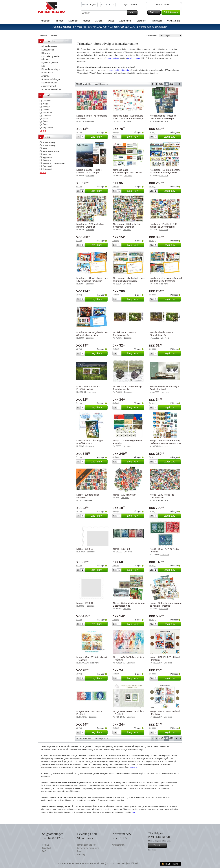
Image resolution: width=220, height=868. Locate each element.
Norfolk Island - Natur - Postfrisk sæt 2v (125, 334)
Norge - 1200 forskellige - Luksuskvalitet (163, 496)
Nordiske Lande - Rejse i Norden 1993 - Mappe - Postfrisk (89, 173)
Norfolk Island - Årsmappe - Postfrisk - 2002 (90, 442)
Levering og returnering (88, 848)
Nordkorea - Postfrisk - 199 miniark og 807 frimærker (163, 225)
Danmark (47, 101)
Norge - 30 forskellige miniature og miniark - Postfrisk (166, 604)
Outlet (111, 21)
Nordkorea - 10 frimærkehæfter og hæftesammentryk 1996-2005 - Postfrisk (166, 173)
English (93, 4)
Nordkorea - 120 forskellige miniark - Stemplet (90, 225)
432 (171, 84)
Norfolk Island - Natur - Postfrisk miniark (88, 388)
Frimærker (45, 21)
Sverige (46, 107)
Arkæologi (47, 166)
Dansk (85, 4)
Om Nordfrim (118, 845)
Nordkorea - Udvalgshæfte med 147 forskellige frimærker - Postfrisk (92, 281)
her (133, 812)
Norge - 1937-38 (121, 549)
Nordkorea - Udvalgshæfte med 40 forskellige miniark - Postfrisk (92, 335)
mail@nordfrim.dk (130, 863)
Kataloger (73, 21)
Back (157, 84)
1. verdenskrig (49, 142)
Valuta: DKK (108, 5)
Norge (46, 104)
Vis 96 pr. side (102, 84)
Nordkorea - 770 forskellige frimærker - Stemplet (127, 225)
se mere (133, 767)
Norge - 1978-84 (85, 603)
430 (161, 84)
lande (109, 58)
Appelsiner (48, 157)
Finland (46, 110)
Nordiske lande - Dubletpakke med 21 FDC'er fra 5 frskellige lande (128, 118)
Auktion (99, 21)
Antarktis (47, 154)
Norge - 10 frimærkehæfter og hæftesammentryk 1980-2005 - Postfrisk (165, 443)
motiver (116, 58)
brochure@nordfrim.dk (119, 70)
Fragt (80, 851)
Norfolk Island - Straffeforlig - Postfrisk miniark (164, 388)
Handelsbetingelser (86, 845)
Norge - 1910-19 (85, 549)
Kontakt (134, 4)
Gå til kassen (172, 13)
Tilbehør (59, 21)
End (180, 84)
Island (46, 119)
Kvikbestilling (173, 21)
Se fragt (79, 132)
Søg (133, 13)
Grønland (47, 116)
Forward (176, 84)
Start (153, 84)
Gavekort (46, 848)
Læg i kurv (99, 137)
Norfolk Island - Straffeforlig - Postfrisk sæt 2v (128, 388)
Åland (45, 122)
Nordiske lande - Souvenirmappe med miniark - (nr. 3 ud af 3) (128, 173)
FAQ (44, 851)
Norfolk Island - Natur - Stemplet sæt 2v (161, 334)
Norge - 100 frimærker (124, 495)
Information (157, 21)
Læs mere (152, 850)
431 (166, 84)
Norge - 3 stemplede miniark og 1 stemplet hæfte (129, 604)
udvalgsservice (134, 58)
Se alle (43, 131)
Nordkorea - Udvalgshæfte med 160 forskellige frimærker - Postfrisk (129, 281)
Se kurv (155, 13)
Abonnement (125, 21)
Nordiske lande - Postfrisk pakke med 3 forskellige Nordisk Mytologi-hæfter (163, 118)
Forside (42, 35)
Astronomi (47, 169)
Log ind (126, 4)
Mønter (86, 21)
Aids (45, 148)
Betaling (81, 854)
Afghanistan (48, 128)
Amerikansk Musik (51, 151)
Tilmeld (160, 846)
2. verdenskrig (49, 145)
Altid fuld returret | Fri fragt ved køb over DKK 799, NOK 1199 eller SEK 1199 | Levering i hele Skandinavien (110, 27)
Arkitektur (47, 160)
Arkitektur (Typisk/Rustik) (54, 163)
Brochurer (142, 21)
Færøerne (47, 113)
